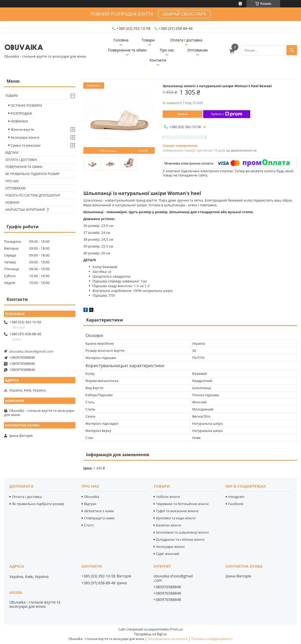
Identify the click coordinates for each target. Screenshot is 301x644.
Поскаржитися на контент (168, 639)
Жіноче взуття (22, 129)
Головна (121, 40)
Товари (148, 40)
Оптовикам (198, 50)
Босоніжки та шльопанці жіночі (182, 532)
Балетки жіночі (168, 525)
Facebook (236, 504)
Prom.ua (176, 629)
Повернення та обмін (127, 50)
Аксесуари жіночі (25, 137)
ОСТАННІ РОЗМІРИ (26, 105)
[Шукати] (292, 50)
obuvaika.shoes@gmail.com (31, 351)
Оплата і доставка (186, 40)
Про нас (167, 50)
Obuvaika (92, 497)
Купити (183, 114)
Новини (12, 202)
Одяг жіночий (168, 554)
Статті (89, 525)
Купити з (227, 114)
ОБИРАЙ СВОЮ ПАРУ (184, 14)
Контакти (158, 60)
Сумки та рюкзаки (26, 145)
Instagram (236, 497)
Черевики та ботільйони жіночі (182, 504)
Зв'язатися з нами (99, 511)
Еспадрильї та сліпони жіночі (180, 539)
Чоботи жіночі (168, 497)
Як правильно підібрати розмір (32, 174)
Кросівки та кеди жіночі (176, 518)
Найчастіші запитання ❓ (28, 210)
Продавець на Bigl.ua (150, 634)
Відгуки (12, 153)
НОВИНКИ (19, 121)
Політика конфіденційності (212, 639)
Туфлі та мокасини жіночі (177, 511)
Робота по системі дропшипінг (33, 195)
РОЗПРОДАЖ (21, 113)
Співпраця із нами (99, 518)
